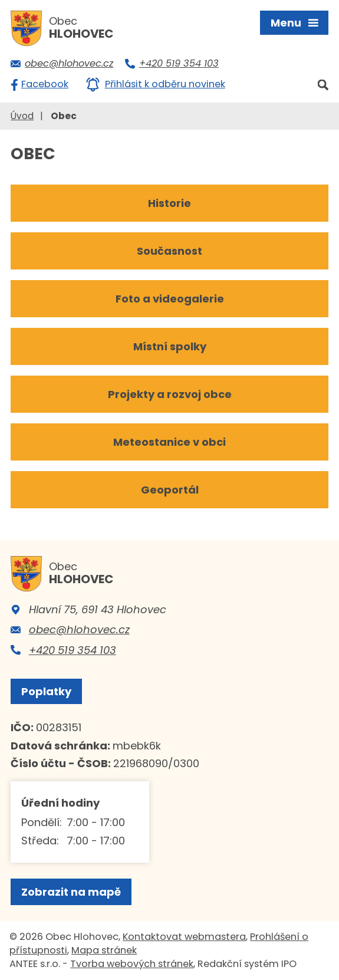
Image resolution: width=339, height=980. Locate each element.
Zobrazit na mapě (71, 892)
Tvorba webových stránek (132, 964)
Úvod (22, 116)
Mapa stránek (104, 950)
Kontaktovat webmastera (184, 937)
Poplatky (46, 691)
